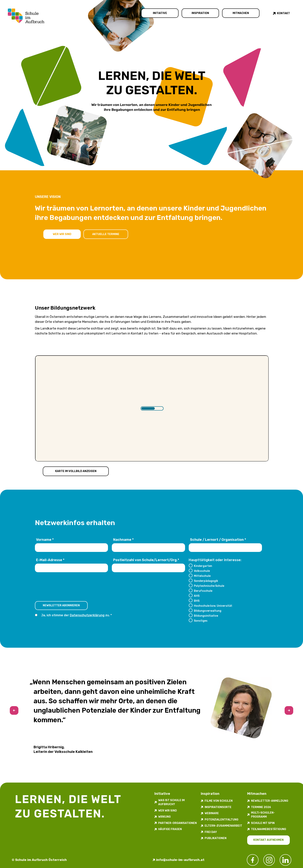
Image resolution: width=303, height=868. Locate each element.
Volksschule (202, 571)
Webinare (212, 813)
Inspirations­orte (218, 807)
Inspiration (200, 13)
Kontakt (284, 13)
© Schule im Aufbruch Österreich (39, 860)
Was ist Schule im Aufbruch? (171, 802)
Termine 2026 (261, 807)
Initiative (160, 13)
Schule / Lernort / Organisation (218, 540)
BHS (197, 601)
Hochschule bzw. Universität (213, 606)
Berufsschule (203, 591)
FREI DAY (211, 832)
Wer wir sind (62, 234)
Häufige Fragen (170, 829)
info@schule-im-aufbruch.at (180, 860)
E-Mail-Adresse (50, 560)
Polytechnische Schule (209, 586)
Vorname (45, 540)
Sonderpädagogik (206, 581)
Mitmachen (241, 13)
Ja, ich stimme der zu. (76, 615)
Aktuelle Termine (106, 234)
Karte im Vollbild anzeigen (76, 471)
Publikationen (216, 838)
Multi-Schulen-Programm (263, 815)
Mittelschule (202, 576)
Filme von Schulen (219, 801)
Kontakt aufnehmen (268, 840)
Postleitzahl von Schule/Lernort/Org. (146, 560)
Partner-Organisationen (177, 823)
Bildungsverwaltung (208, 611)
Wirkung (164, 817)
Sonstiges (201, 621)
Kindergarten (203, 566)
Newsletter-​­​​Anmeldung (270, 801)
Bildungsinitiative (206, 616)
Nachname (123, 540)
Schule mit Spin (263, 823)
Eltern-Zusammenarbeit (223, 826)
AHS (197, 596)
